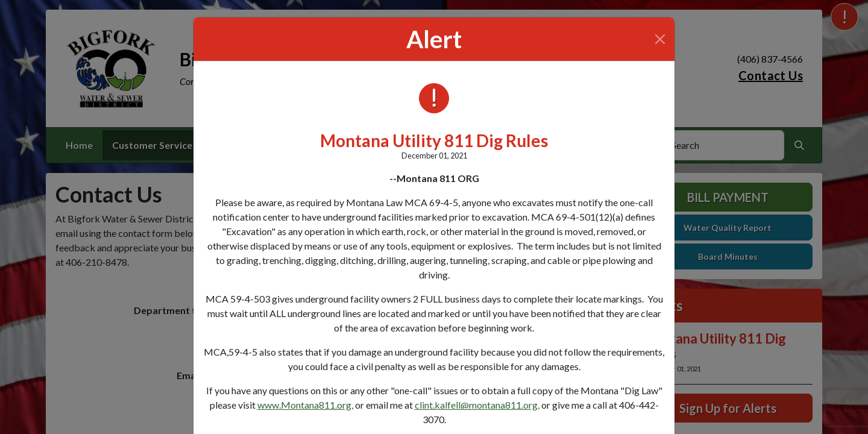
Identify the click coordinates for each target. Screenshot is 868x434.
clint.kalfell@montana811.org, (477, 405)
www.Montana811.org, (305, 405)
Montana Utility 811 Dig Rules (434, 140)
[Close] (660, 39)
